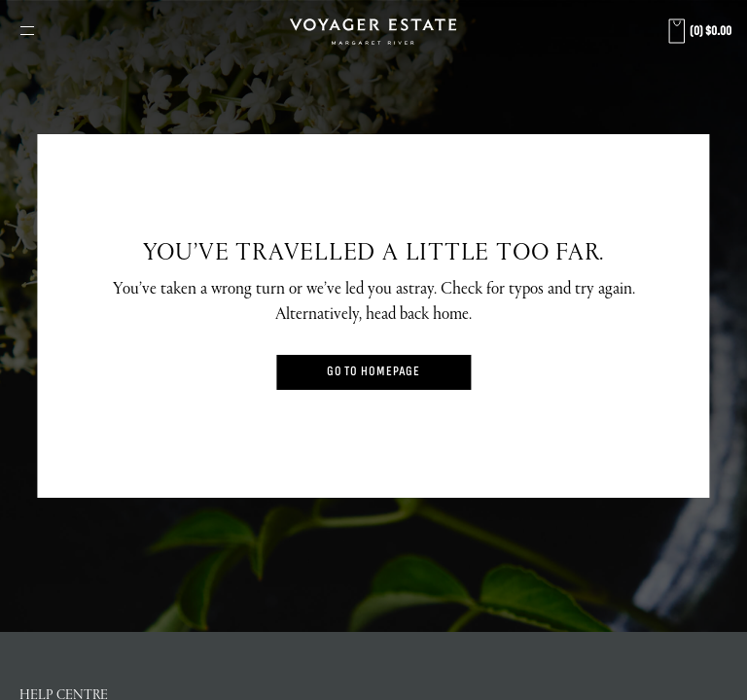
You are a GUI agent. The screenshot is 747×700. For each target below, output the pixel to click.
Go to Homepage (374, 372)
